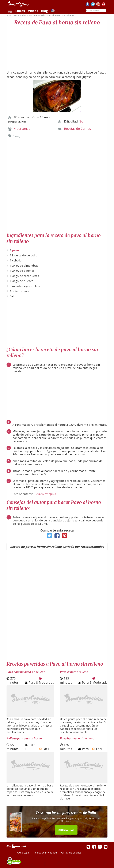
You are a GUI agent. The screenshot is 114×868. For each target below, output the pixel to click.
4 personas (22, 129)
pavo (16, 250)
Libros (20, 11)
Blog (44, 11)
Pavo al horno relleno (74, 672)
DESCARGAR (66, 830)
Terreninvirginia (46, 494)
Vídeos (33, 11)
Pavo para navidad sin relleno (26, 672)
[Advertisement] (57, 47)
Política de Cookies (71, 853)
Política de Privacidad (45, 853)
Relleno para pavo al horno (24, 738)
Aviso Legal (24, 853)
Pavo (17, 136)
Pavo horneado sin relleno (77, 738)
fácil (81, 121)
